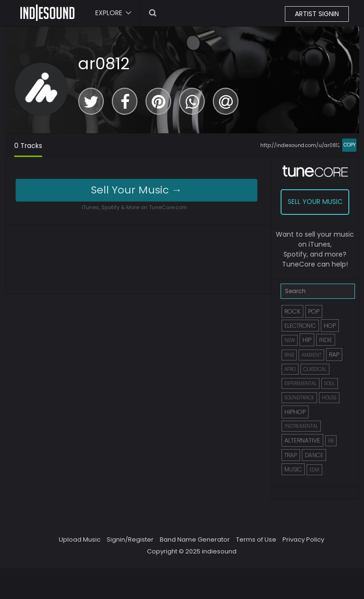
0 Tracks (28, 146)
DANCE (314, 455)
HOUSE (329, 398)
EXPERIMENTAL (300, 383)
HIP (307, 340)
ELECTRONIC (300, 326)
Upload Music (80, 539)
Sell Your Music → (136, 190)
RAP (334, 355)
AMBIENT (311, 355)
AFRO (290, 369)
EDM (314, 470)
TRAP (291, 455)
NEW (290, 340)
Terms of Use (256, 539)
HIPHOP (295, 412)
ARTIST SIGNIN (317, 14)
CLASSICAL (315, 369)
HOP (330, 326)
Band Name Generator (195, 539)
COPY (350, 145)
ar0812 (104, 64)
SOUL (330, 383)
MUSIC (293, 469)
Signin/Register (130, 539)
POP (314, 311)
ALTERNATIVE (302, 440)
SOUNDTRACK (299, 398)
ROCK (292, 311)
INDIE (326, 340)
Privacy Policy (303, 539)
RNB (289, 355)
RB (331, 441)
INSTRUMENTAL (301, 426)
